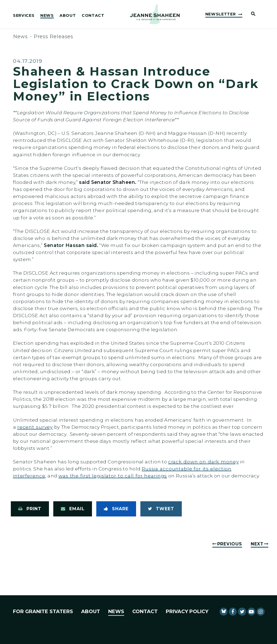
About (68, 16)
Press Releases (54, 37)
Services (24, 16)
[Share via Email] (73, 509)
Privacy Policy (187, 612)
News (47, 16)
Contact (93, 16)
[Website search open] (251, 14)
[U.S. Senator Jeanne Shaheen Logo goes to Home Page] (155, 14)
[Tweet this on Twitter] (161, 509)
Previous (230, 544)
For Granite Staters (43, 612)
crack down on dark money (204, 462)
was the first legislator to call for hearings (113, 476)
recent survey (35, 427)
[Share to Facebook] (116, 509)
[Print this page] (30, 509)
